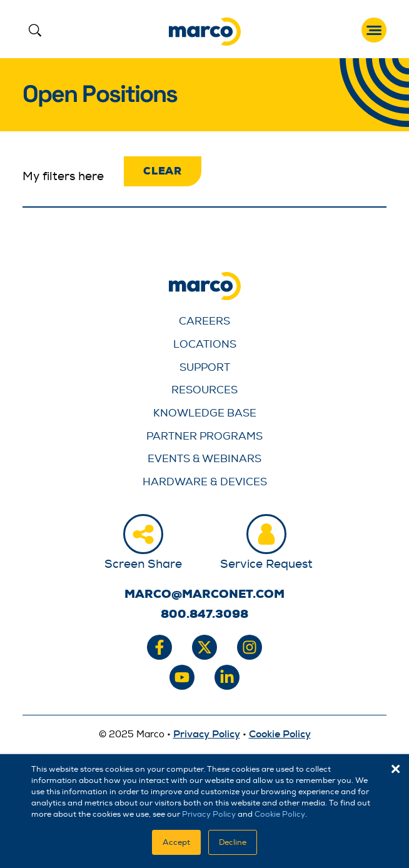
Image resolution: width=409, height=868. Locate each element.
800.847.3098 (204, 614)
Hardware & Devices (205, 482)
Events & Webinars (204, 459)
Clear (163, 171)
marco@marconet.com (204, 594)
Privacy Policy (209, 814)
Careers (204, 321)
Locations (205, 344)
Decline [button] (233, 842)
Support (205, 367)
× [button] (396, 769)
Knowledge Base (205, 413)
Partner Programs (204, 436)
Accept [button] (176, 842)
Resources (204, 390)
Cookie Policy (280, 814)
